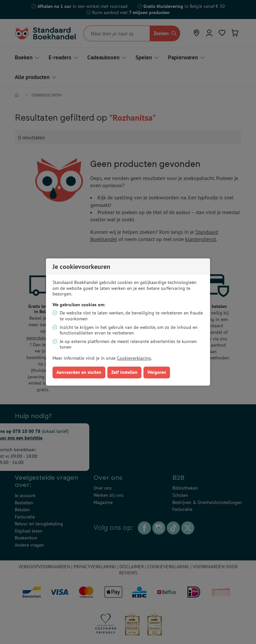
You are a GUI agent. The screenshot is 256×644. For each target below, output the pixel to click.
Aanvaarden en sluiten (79, 372)
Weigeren (157, 372)
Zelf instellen (124, 372)
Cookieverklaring (134, 358)
